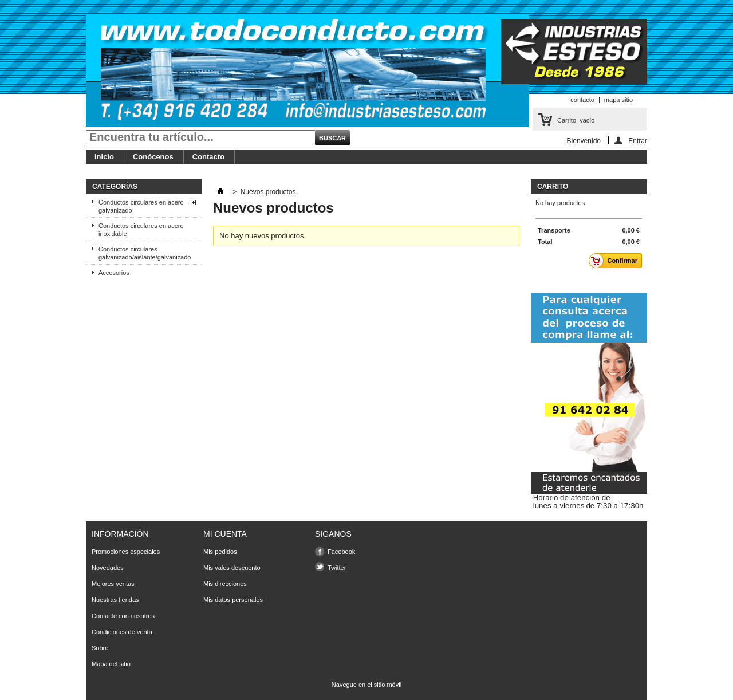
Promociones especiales (126, 552)
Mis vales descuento (232, 568)
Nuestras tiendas (115, 600)
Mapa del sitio (111, 664)
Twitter (337, 568)
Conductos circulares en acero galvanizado (141, 206)
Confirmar (616, 261)
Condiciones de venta (122, 632)
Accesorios (114, 273)
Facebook (341, 552)
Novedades (108, 568)
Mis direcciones (225, 584)
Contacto (208, 157)
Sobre (100, 648)
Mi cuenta (225, 534)
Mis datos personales (233, 600)
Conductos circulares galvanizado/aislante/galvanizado (145, 253)
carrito (553, 187)
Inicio (104, 157)
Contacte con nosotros (123, 616)
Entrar (638, 141)
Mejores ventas (113, 584)
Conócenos (153, 157)
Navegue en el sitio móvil (366, 685)
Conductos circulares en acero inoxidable (141, 230)
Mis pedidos (220, 552)
